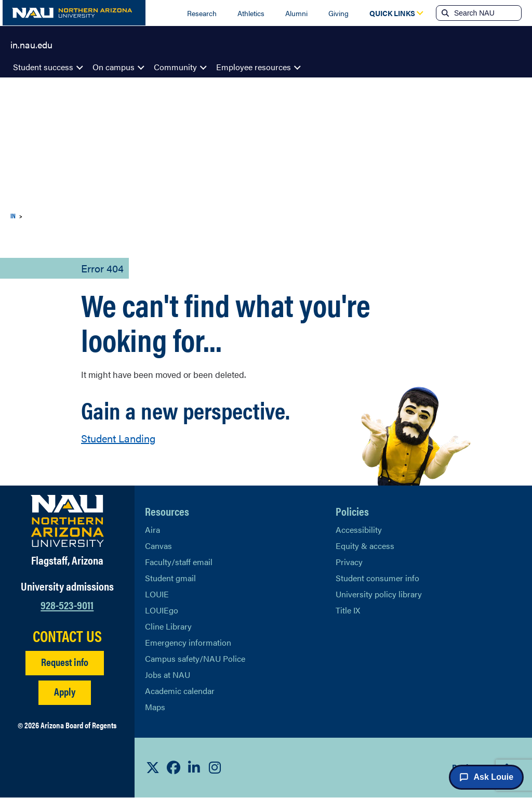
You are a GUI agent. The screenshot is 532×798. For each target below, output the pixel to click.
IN (14, 215)
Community (176, 67)
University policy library (378, 594)
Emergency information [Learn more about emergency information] (188, 642)
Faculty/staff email (178, 562)
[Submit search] (444, 13)
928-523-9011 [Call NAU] (67, 623)
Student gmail (170, 578)
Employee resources (254, 67)
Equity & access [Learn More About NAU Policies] (365, 546)
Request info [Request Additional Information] (65, 681)
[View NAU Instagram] (215, 768)
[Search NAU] (487, 13)
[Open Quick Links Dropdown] (391, 13)
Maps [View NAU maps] (155, 707)
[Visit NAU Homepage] (67, 521)
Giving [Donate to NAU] (337, 13)
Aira (152, 529)
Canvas (159, 546)
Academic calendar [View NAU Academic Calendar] (180, 691)
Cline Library (168, 626)
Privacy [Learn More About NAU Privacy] (349, 562)
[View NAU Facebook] (174, 768)
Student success (43, 67)
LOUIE (157, 594)
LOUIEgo (162, 610)
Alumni (295, 13)
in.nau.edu (32, 44)
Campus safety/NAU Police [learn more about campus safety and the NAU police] (195, 658)
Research (199, 13)
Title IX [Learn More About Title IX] (348, 610)
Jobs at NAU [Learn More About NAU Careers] (168, 675)
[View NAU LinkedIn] (194, 768)
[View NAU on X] (153, 768)
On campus (115, 67)
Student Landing (119, 438)
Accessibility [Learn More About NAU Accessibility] (358, 529)
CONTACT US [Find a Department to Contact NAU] (67, 654)
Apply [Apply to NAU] (64, 710)
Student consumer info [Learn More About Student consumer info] (377, 578)
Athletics (249, 13)
